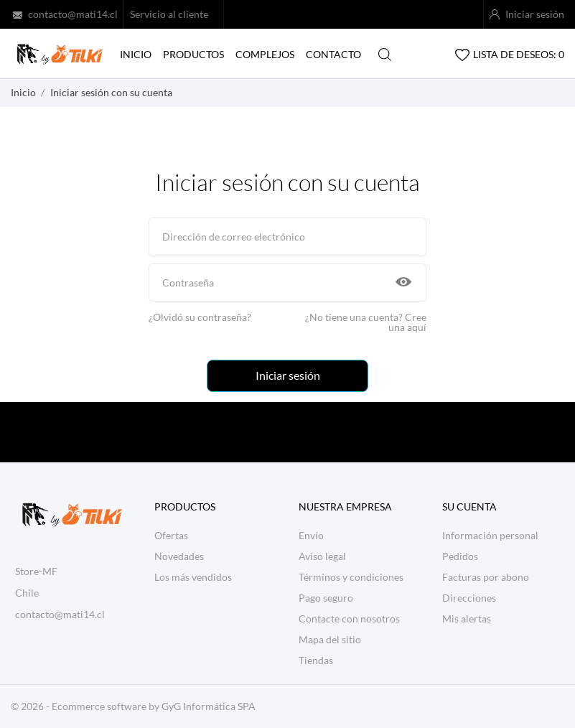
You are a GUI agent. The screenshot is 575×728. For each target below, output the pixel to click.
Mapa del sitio (330, 639)
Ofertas (171, 535)
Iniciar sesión (288, 375)
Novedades (179, 556)
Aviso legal (322, 556)
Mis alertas (467, 619)
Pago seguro (326, 598)
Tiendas (316, 660)
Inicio (136, 54)
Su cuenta (469, 507)
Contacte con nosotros (349, 619)
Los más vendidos (193, 577)
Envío (311, 535)
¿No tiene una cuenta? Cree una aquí (366, 322)
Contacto (333, 54)
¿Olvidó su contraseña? (200, 317)
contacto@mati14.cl (73, 14)
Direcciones (469, 598)
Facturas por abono (486, 577)
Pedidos (460, 556)
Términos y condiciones (351, 577)
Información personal (490, 535)
